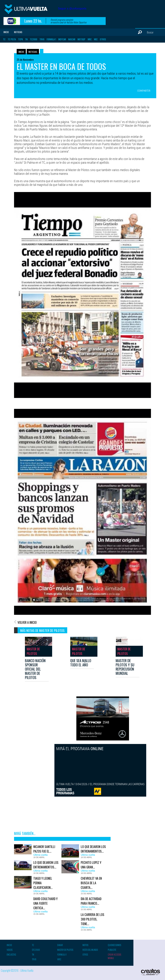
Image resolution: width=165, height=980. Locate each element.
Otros (103, 39)
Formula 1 (51, 39)
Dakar (60, 945)
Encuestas (11, 954)
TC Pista (12, 39)
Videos (10, 950)
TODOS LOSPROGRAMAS (65, 791)
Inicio (6, 32)
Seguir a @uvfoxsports (72, 9)
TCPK (20, 39)
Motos (85, 945)
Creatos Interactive (151, 972)
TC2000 (34, 39)
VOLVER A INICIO (27, 622)
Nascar (72, 39)
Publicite (112, 950)
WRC (90, 39)
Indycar (62, 39)
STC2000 (36, 950)
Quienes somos (114, 945)
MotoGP (81, 39)
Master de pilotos (65, 950)
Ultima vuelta (30, 10)
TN (26, 39)
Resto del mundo (90, 950)
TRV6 (42, 39)
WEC (96, 39)
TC (4, 39)
